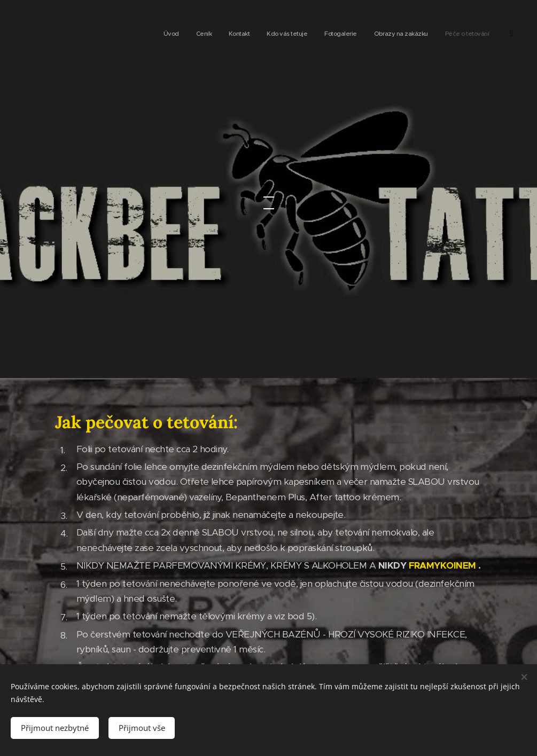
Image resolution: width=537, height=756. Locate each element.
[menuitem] (402, 35)
